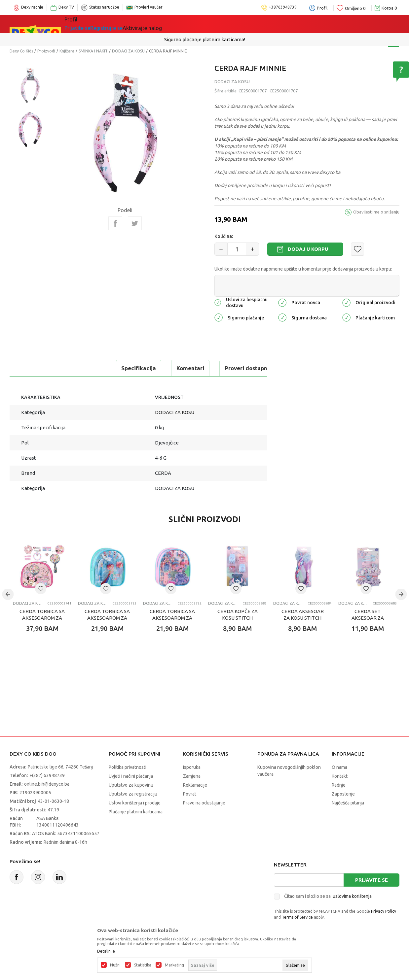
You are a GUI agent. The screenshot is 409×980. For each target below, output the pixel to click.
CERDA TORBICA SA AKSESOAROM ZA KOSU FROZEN (107, 618)
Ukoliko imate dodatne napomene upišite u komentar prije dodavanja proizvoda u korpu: (303, 269)
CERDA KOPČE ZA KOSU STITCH (238, 615)
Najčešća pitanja (348, 803)
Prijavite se (372, 880)
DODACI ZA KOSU (128, 51)
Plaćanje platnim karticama (136, 812)
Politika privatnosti (128, 767)
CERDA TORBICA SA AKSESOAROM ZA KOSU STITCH (172, 618)
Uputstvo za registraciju (133, 794)
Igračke (123, 24)
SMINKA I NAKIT (93, 51)
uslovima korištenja (352, 896)
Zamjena (192, 776)
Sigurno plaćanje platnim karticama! (205, 39)
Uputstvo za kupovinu (131, 785)
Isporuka (192, 767)
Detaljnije (106, 951)
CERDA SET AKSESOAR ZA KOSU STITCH (368, 618)
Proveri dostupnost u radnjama (165, 368)
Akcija (189, 24)
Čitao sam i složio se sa (328, 896)
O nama (339, 767)
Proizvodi (46, 51)
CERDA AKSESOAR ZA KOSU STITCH (303, 615)
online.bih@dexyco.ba (47, 784)
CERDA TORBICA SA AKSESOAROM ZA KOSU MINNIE (42, 618)
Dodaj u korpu (308, 249)
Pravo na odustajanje (204, 803)
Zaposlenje (343, 794)
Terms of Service (297, 917)
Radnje (339, 785)
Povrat (190, 794)
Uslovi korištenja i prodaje (135, 803)
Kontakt (340, 776)
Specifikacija (37, 368)
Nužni (115, 965)
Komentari (89, 368)
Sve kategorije (87, 24)
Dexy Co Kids (21, 51)
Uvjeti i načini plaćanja (131, 776)
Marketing (174, 965)
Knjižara (67, 51)
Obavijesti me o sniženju (376, 212)
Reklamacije (195, 785)
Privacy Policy (384, 911)
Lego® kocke (157, 24)
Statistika (143, 965)
